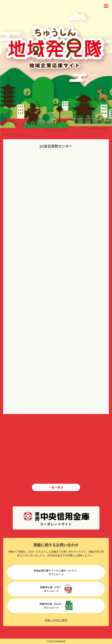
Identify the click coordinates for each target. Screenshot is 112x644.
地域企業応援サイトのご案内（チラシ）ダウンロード (56, 572)
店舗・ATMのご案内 (56, 620)
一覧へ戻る (56, 487)
